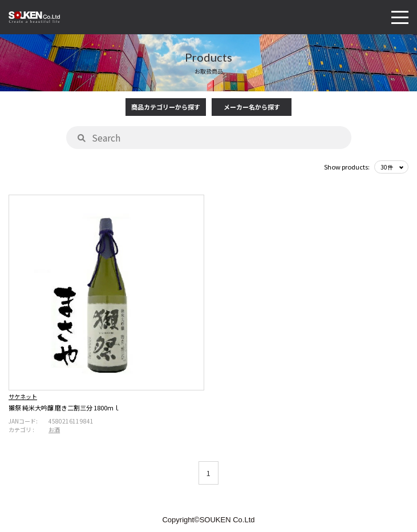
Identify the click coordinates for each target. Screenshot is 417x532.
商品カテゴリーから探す (166, 107)
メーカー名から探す (252, 107)
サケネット (23, 396)
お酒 (54, 430)
